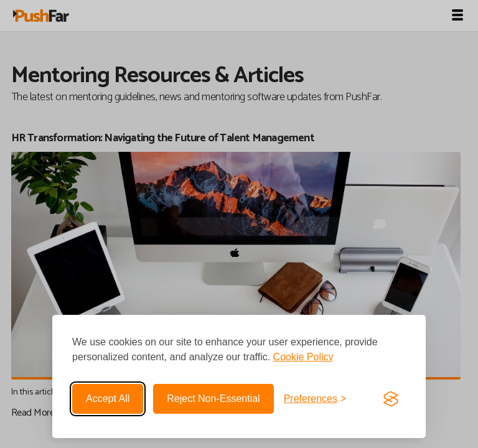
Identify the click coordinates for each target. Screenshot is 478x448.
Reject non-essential (213, 399)
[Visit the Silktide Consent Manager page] (391, 399)
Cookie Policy (303, 357)
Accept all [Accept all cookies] (108, 399)
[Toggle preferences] (315, 399)
